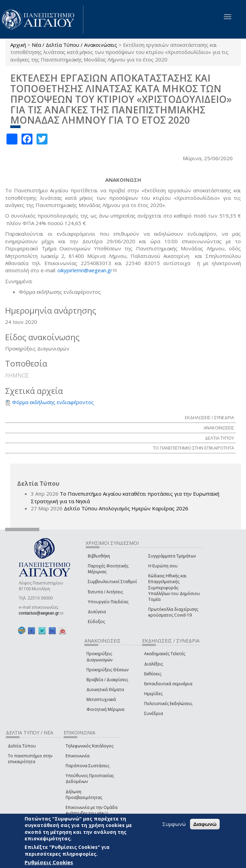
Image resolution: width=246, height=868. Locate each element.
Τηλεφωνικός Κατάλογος (90, 746)
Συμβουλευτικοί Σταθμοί (112, 582)
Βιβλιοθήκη (99, 556)
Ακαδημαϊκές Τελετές (165, 654)
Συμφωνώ (174, 824)
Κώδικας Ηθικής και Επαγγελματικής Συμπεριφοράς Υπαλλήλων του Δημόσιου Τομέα (174, 588)
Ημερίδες (153, 694)
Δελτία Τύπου (22, 746)
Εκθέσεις (153, 674)
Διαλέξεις (154, 664)
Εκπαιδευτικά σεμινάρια (168, 684)
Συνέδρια (154, 713)
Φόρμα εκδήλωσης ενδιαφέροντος (53, 402)
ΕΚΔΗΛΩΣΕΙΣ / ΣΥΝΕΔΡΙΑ (209, 417)
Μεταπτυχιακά (101, 699)
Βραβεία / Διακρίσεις (107, 680)
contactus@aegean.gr (41, 613)
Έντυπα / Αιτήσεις (105, 592)
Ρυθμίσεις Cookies (49, 862)
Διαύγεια (97, 612)
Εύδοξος (96, 622)
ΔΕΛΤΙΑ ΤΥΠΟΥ (220, 438)
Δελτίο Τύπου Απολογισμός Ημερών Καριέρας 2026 (126, 508)
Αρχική (18, 45)
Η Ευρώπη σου (163, 566)
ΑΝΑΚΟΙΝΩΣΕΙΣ (219, 428)
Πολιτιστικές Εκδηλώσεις (168, 704)
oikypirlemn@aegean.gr (87, 270)
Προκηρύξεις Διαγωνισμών (99, 657)
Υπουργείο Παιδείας (108, 602)
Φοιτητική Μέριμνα (105, 709)
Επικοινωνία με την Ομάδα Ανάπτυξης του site (92, 810)
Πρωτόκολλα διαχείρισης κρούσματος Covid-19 (173, 612)
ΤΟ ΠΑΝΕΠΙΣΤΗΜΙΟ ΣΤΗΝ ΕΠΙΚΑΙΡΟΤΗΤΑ (194, 448)
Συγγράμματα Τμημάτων (172, 556)
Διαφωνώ (205, 824)
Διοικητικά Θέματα (105, 690)
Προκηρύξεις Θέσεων (107, 670)
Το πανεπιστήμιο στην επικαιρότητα (30, 759)
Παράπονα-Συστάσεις (87, 766)
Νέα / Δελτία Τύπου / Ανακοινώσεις (74, 45)
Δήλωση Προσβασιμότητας (84, 795)
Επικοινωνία (78, 756)
